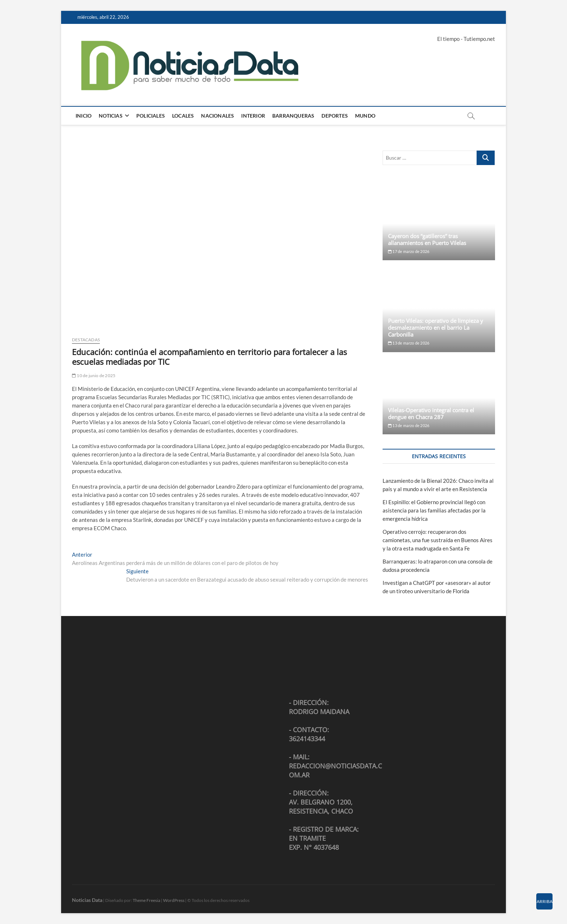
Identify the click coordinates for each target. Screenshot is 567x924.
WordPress (174, 900)
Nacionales (218, 116)
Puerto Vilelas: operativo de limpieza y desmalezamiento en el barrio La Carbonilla (436, 328)
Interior (253, 116)
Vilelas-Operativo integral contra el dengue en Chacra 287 (431, 414)
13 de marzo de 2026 (409, 343)
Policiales (151, 116)
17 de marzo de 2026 (409, 251)
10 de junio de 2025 (94, 375)
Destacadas (86, 340)
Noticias (111, 116)
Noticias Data (87, 900)
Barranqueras (293, 116)
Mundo (365, 116)
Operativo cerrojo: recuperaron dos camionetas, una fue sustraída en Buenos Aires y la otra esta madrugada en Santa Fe (438, 540)
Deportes (335, 116)
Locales (183, 116)
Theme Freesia (146, 900)
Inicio (84, 116)
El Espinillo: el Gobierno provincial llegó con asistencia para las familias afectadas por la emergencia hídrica (434, 510)
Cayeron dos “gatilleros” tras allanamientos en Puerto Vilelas (427, 239)
